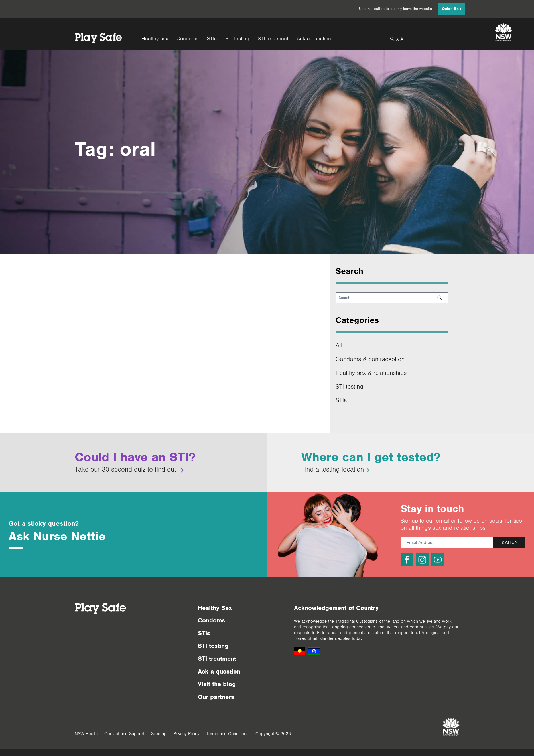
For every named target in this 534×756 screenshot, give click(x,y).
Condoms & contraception (370, 359)
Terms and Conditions (227, 734)
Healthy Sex (215, 608)
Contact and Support (124, 734)
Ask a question (314, 39)
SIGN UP (509, 543)
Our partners (216, 697)
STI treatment (273, 39)
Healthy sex (155, 39)
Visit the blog (217, 684)
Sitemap (159, 734)
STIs (212, 39)
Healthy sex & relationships (371, 373)
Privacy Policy (186, 734)
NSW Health (86, 734)
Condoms (187, 39)
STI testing (237, 39)
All (339, 345)
